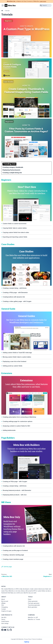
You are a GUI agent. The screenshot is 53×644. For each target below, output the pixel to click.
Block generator (33, 607)
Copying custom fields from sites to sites (16, 232)
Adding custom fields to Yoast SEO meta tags (17, 353)
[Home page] (2, 11)
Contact (4, 609)
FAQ (3, 605)
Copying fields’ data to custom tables (15, 228)
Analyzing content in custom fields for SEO (16, 426)
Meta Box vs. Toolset (34, 619)
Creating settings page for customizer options (17, 421)
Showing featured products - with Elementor (17, 490)
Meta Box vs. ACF (33, 617)
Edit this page (7, 567)
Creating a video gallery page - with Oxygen (17, 301)
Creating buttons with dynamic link (14, 297)
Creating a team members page (13, 559)
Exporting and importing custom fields (15, 237)
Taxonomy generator (34, 605)
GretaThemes (5, 621)
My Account (5, 601)
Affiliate (3, 603)
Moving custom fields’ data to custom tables (17, 357)
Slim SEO (4, 617)
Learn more (43, 1)
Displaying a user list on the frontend (14, 361)
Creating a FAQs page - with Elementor (15, 293)
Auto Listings (5, 623)
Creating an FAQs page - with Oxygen (15, 482)
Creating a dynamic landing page (13, 555)
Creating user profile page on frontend (15, 550)
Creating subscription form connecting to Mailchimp (19, 417)
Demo (30, 599)
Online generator (33, 601)
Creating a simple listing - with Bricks (15, 288)
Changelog (5, 607)
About (3, 599)
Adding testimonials (9, 430)
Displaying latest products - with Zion (15, 495)
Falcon (3, 619)
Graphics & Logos (6, 611)
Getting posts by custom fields (12, 366)
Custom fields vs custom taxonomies (15, 224)
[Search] (45, 5)
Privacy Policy (28, 639)
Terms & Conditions (37, 639)
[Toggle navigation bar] (3, 5)
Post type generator (34, 603)
